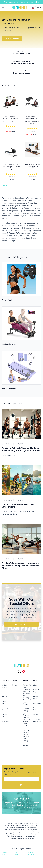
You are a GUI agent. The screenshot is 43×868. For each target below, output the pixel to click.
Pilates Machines (9, 388)
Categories (5, 721)
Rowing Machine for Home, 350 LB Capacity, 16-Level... (32, 167)
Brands (15, 685)
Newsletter (37, 703)
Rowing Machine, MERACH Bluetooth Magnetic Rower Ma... (11, 119)
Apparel (4, 692)
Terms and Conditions (30, 854)
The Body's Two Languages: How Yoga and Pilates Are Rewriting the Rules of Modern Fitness (20, 566)
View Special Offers (22, 624)
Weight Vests (7, 300)
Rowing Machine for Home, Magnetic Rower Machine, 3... (11, 167)
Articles (25, 745)
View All (5, 185)
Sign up (22, 785)
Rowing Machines (9, 344)
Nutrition (5, 696)
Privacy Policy (17, 854)
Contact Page (4, 854)
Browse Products (12, 38)
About (35, 685)
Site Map (36, 715)
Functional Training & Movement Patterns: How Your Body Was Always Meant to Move (26, 717)
